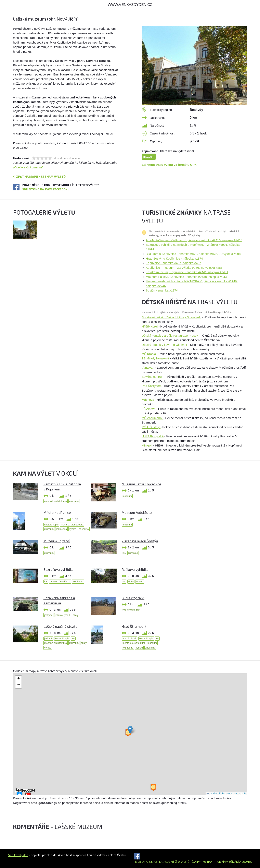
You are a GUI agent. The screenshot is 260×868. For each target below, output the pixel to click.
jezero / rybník (63, 615)
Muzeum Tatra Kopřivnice (141, 484)
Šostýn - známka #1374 (162, 290)
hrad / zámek (129, 639)
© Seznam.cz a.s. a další (232, 794)
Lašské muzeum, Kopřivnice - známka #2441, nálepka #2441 (187, 272)
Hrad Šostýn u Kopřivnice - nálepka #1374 (174, 258)
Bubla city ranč (133, 598)
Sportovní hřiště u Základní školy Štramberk (171, 317)
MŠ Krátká (149, 354)
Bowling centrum (153, 377)
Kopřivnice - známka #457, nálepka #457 (173, 263)
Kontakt (208, 862)
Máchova (148, 400)
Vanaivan (148, 367)
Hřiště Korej (150, 326)
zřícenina (84, 529)
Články (196, 862)
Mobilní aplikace (146, 862)
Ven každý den (18, 855)
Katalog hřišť (168, 862)
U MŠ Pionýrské (153, 436)
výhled (73, 529)
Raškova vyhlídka (135, 569)
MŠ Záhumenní (153, 418)
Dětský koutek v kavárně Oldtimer (165, 345)
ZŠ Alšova (149, 409)
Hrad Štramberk (134, 626)
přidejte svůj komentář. (28, 167)
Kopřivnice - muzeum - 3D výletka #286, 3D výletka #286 (184, 268)
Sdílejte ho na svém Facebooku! (46, 189)
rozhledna (61, 529)
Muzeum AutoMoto (137, 512)
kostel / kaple (51, 525)
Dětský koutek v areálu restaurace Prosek (170, 336)
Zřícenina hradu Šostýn (140, 541)
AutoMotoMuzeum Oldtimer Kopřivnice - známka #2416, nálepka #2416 (194, 240)
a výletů (184, 862)
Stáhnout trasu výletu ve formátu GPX (169, 165)
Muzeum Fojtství (57, 541)
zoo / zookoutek (131, 610)
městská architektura (56, 501)
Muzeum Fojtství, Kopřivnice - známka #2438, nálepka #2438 (187, 277)
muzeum (149, 157)
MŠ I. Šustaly (151, 427)
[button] (130, 730)
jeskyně (48, 615)
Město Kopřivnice (57, 512)
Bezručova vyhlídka (58, 569)
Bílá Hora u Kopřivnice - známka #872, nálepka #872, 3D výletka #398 (193, 254)
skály (131, 582)
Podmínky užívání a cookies (234, 862)
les (124, 553)
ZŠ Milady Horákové (156, 358)
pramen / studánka (60, 582)
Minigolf (147, 445)
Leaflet (212, 794)
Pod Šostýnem (152, 386)
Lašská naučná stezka (60, 626)
